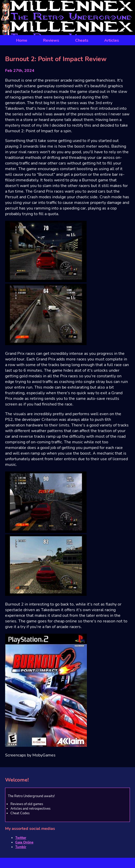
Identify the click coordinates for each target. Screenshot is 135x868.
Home (22, 40)
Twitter (21, 838)
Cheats (82, 40)
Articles (112, 40)
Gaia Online (24, 842)
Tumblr (21, 847)
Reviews (51, 40)
